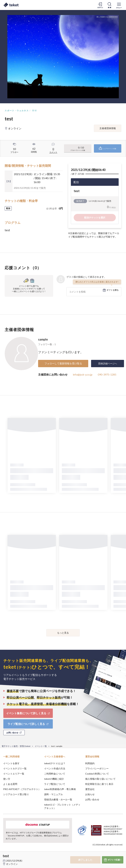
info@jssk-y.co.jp (83, 374)
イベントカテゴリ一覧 (15, 768)
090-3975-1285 (107, 374)
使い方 (7, 779)
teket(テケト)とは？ (55, 763)
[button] (5, 856)
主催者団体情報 (108, 128)
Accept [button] (114, 851)
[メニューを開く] (119, 5)
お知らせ (90, 794)
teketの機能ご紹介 (54, 779)
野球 (35, 111)
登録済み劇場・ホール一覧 (58, 799)
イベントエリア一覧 (14, 774)
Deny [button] (97, 852)
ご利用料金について (55, 774)
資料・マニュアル (53, 794)
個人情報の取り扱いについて (100, 779)
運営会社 (90, 789)
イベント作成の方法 (55, 768)
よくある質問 (10, 784)
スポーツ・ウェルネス (17, 111)
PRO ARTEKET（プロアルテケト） (22, 789)
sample (43, 339)
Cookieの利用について (97, 774)
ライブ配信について (55, 784)
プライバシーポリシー (97, 768)
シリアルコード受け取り (16, 794)
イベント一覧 (41, 746)
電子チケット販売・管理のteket (16, 746)
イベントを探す (11, 763)
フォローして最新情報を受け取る (63, 363)
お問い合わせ (92, 799)
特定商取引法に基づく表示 (99, 784)
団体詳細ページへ (108, 363)
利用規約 (90, 763)
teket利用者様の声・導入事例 (60, 789)
